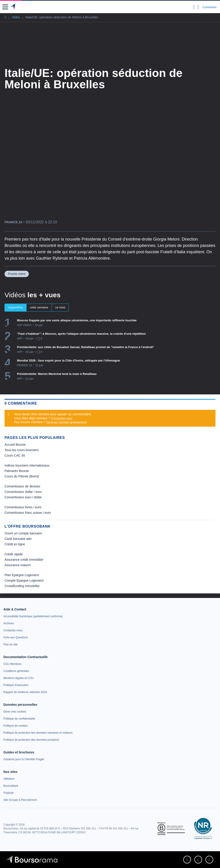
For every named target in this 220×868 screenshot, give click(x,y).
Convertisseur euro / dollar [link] (23, 497)
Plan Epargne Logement (22, 575)
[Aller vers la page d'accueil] (13, 7)
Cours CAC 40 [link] (15, 455)
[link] (33, 616)
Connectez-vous (62, 418)
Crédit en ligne (15, 544)
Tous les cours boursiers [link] (22, 450)
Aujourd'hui (16, 307)
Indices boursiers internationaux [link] (27, 465)
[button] (5, 7)
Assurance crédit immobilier (24, 560)
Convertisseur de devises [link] (22, 486)
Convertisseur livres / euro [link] (23, 507)
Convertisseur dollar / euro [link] (23, 492)
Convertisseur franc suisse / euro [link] (28, 513)
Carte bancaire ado (18, 539)
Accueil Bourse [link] (15, 445)
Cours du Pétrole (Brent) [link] (22, 476)
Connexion (210, 7)
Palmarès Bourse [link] (17, 471)
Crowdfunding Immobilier (22, 586)
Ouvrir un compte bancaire (23, 533)
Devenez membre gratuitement (66, 422)
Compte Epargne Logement (24, 580)
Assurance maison (18, 565)
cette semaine (39, 307)
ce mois (60, 307)
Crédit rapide (14, 554)
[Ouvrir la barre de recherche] (194, 7)
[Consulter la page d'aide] (198, 7)
